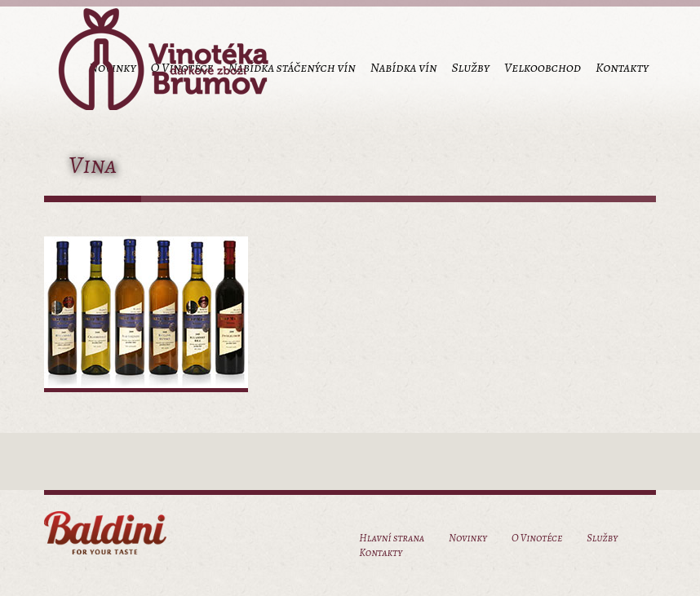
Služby (470, 68)
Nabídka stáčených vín (291, 68)
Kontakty (622, 68)
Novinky (468, 538)
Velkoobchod (543, 68)
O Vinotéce (537, 538)
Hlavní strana (392, 538)
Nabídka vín (404, 68)
